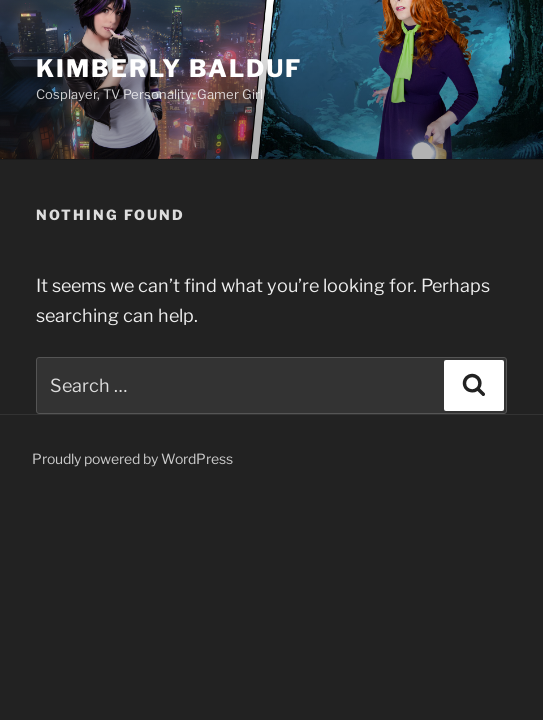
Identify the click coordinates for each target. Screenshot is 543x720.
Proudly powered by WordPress (132, 458)
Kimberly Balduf (169, 68)
